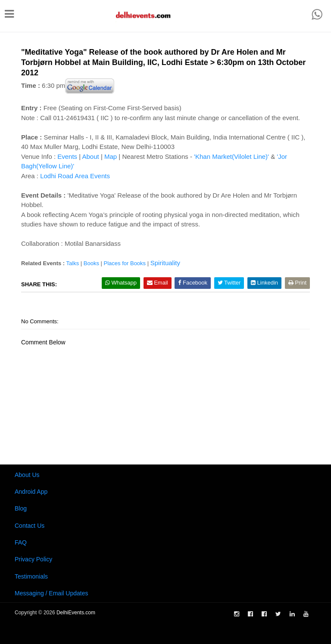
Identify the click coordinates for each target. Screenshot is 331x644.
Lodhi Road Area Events (75, 176)
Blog (21, 508)
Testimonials (31, 576)
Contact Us (30, 526)
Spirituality (165, 263)
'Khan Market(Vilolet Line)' (231, 156)
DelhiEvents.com (76, 613)
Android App (31, 492)
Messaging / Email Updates (51, 593)
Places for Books (125, 263)
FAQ (21, 542)
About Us (27, 475)
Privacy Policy (33, 559)
